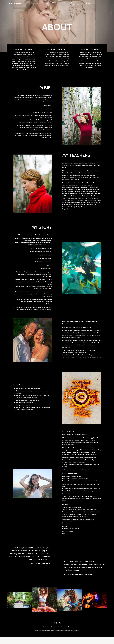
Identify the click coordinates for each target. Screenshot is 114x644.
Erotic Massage (72, 3)
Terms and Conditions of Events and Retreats (55, 634)
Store (32, 3)
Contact (88, 3)
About (82, 3)
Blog (47, 3)
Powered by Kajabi (57, 640)
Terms (70, 634)
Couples (54, 2)
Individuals (62, 2)
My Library (40, 3)
